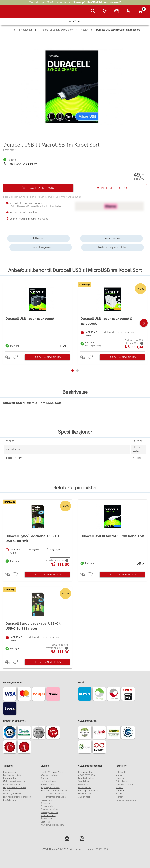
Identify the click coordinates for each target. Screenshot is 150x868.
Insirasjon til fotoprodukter (54, 791)
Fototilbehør (122, 781)
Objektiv (120, 778)
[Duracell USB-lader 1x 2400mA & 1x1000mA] (112, 316)
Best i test (46, 822)
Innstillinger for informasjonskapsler (56, 795)
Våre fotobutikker (49, 775)
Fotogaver (83, 784)
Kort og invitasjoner (88, 791)
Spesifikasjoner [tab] (41, 247)
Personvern (46, 800)
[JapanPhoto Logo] (11, 13)
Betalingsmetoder (50, 812)
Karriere (45, 778)
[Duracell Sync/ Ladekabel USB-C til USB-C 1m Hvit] (37, 533)
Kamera (119, 775)
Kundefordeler (48, 784)
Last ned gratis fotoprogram (17, 797)
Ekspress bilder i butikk (15, 788)
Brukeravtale (47, 806)
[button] (144, 323)
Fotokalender (85, 794)
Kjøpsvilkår (46, 803)
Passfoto (8, 791)
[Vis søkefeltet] (94, 11)
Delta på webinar (12, 784)
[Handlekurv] (141, 11)
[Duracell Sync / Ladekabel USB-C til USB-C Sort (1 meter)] (37, 621)
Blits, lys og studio (125, 784)
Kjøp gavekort (10, 778)
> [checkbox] (9, 357)
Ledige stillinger (49, 781)
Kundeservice (10, 772)
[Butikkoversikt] (105, 11)
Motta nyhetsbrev (12, 794)
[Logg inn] (129, 11)
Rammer (120, 791)
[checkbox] (16, 357)
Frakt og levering (49, 809)
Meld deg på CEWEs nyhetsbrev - (75, 2)
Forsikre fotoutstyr (12, 775)
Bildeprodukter (86, 772)
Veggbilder (84, 781)
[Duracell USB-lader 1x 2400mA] (37, 316)
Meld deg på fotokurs (14, 781)
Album (119, 794)
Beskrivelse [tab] (112, 238)
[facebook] (68, 839)
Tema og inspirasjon (126, 800)
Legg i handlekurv (47, 357)
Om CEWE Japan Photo (52, 772)
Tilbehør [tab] (39, 238)
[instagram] (82, 839)
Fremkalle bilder (86, 778)
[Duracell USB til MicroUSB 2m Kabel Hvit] (112, 533)
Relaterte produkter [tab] (113, 247)
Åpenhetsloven (48, 819)
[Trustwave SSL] (25, 733)
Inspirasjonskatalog (50, 788)
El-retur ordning (49, 816)
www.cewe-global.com (52, 825)
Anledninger (84, 797)
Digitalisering (10, 800)
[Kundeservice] (117, 11)
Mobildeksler (85, 788)
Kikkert (119, 788)
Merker (119, 797)
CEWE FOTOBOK (87, 775)
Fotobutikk (121, 772)
